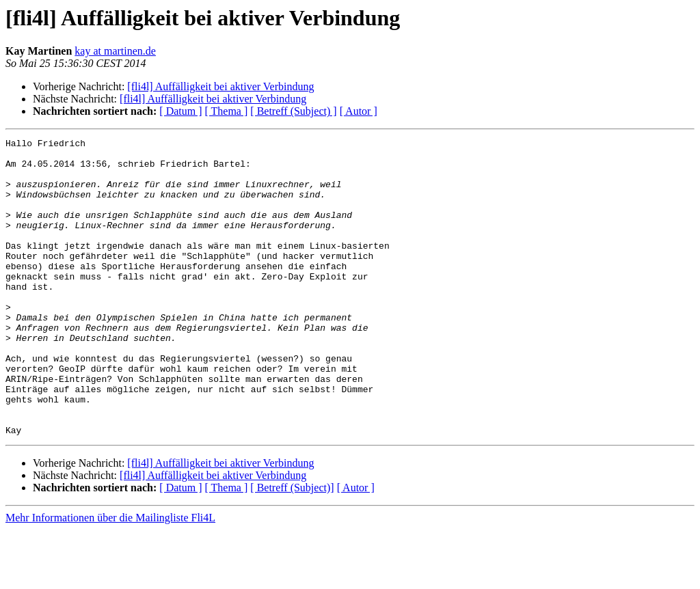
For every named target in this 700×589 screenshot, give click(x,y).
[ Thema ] (227, 111)
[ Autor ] (359, 111)
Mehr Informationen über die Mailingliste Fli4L (110, 577)
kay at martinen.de (115, 51)
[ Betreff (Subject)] (292, 547)
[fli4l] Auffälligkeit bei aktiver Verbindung (220, 86)
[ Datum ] (180, 111)
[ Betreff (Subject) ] (293, 111)
